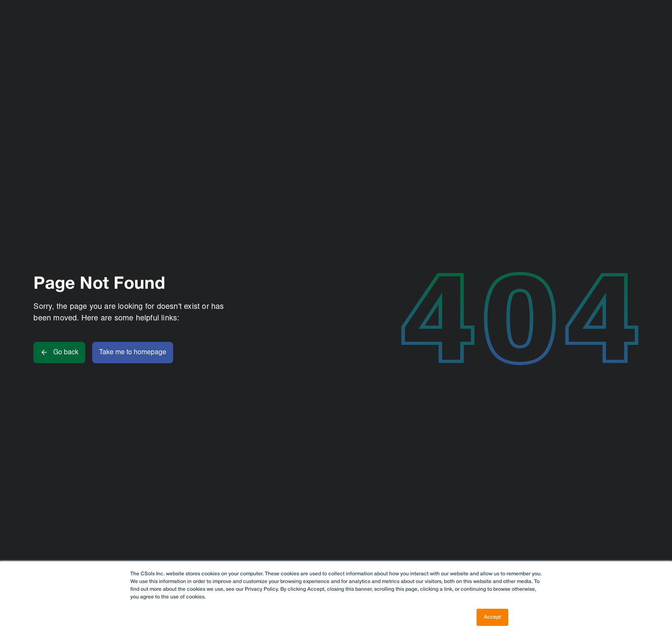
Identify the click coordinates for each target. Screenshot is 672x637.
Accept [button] (492, 617)
